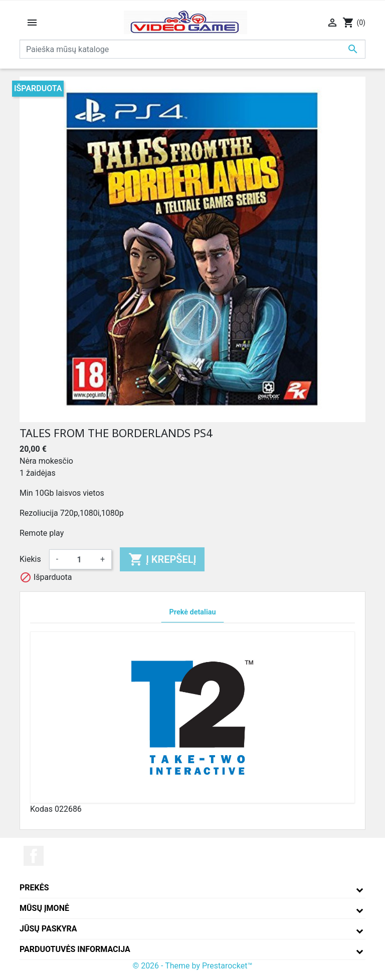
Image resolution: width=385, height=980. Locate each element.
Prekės (34, 888)
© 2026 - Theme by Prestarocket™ (193, 966)
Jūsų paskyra (48, 929)
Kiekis (30, 559)
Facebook (34, 856)
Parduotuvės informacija (75, 949)
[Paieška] (192, 49)
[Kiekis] (79, 559)
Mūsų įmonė (44, 908)
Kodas (41, 809)
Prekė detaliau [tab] (193, 612)
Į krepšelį (162, 559)
